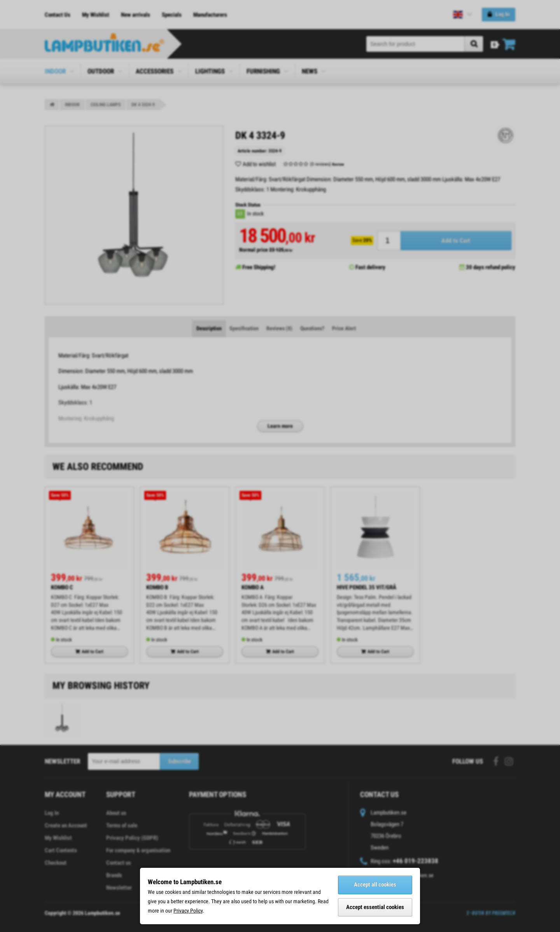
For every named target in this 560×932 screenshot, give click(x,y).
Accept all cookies (375, 885)
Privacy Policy (188, 911)
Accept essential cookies (375, 907)
